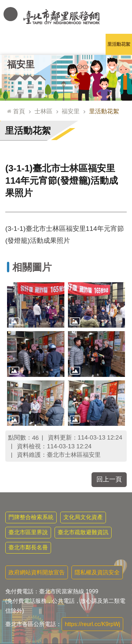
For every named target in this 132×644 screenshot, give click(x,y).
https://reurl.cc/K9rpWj (92, 624)
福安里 (21, 64)
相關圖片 (32, 267)
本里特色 (93, 44)
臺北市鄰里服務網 (66, 17)
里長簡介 (40, 44)
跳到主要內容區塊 (4, 4)
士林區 (43, 111)
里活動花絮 (119, 44)
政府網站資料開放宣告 (37, 572)
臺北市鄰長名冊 (28, 547)
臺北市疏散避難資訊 (83, 532)
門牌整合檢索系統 (31, 517)
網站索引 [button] (11, 14)
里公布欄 (13, 44)
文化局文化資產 (83, 517)
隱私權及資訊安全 (97, 572)
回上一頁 (109, 479)
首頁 (19, 111)
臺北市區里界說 (28, 532)
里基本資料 (66, 44)
